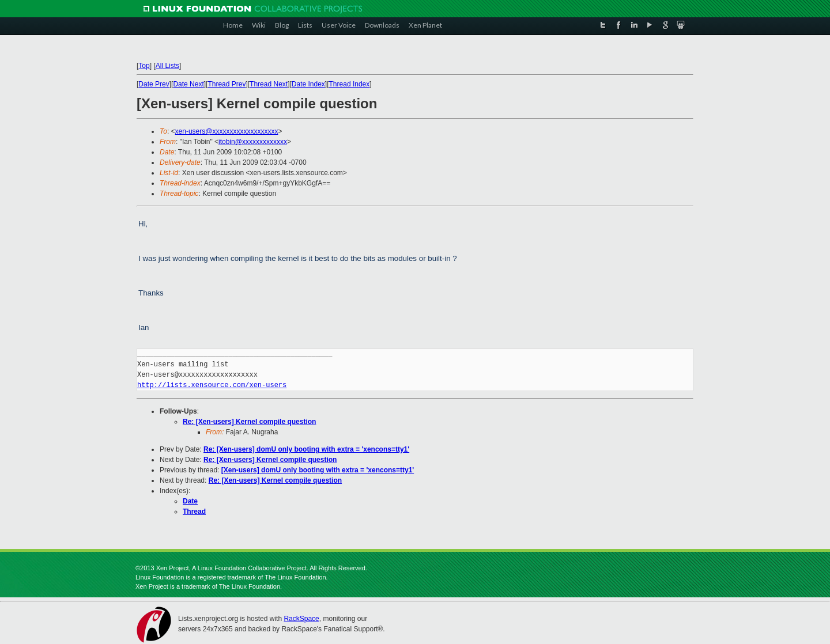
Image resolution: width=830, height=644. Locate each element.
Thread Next (269, 84)
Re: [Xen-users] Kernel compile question (249, 422)
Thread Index (350, 84)
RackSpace (301, 619)
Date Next (188, 84)
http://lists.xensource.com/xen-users (212, 385)
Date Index (308, 84)
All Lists (167, 66)
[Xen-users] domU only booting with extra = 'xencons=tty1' (318, 470)
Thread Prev (227, 84)
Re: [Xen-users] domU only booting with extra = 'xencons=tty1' (306, 449)
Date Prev (154, 84)
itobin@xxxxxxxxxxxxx (253, 142)
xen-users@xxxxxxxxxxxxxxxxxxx (227, 131)
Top (144, 66)
